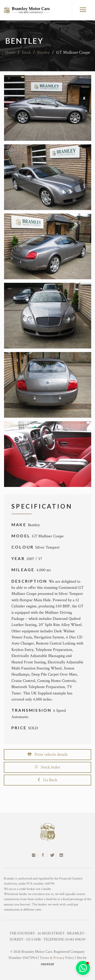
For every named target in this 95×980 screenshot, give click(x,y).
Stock (26, 52)
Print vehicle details (48, 754)
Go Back (48, 780)
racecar (48, 964)
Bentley (44, 52)
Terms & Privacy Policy (57, 958)
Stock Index (48, 767)
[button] (83, 968)
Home (10, 52)
